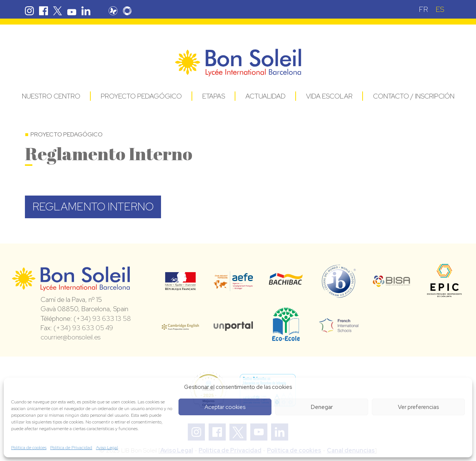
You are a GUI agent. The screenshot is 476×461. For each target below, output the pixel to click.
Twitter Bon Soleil (58, 11)
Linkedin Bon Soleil (86, 11)
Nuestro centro (51, 96)
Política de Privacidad (71, 448)
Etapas (214, 96)
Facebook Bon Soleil (44, 11)
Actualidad (266, 96)
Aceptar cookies (225, 407)
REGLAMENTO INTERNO (93, 207)
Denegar (322, 407)
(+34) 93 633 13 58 (102, 318)
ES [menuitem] (440, 9)
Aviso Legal (107, 448)
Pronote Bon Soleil (113, 11)
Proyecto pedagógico (141, 96)
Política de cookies (29, 448)
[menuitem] (423, 9)
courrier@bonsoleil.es (70, 337)
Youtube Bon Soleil (72, 11)
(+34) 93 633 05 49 (83, 328)
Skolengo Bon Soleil (127, 11)
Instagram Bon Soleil (29, 11)
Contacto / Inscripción (414, 96)
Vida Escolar (329, 96)
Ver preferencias (418, 407)
